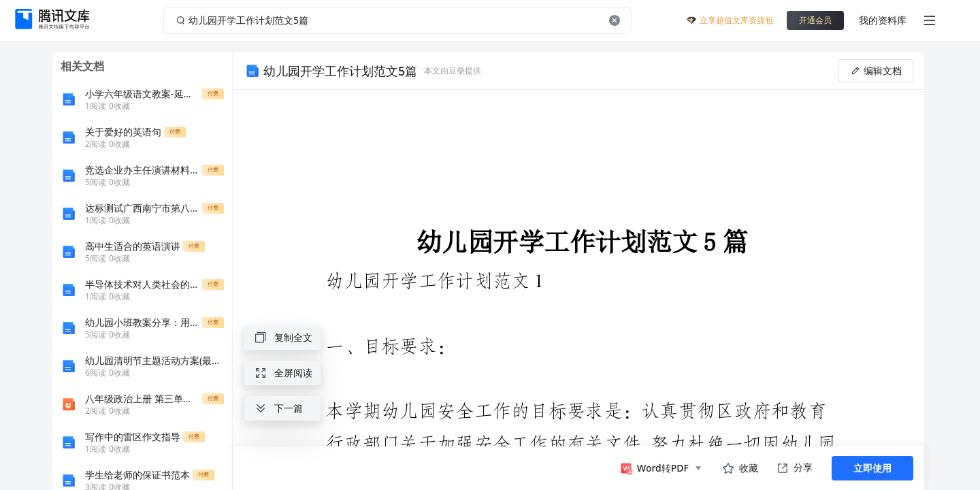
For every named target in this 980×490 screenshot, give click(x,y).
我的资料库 (883, 20)
